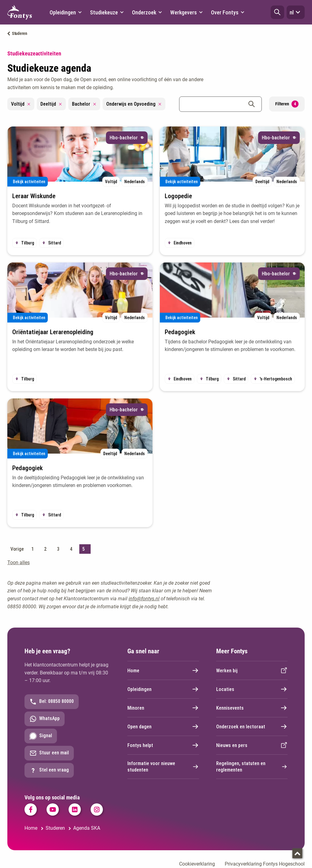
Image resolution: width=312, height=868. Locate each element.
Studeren (20, 33)
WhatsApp (45, 719)
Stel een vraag (49, 770)
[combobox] (220, 104)
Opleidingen (163, 689)
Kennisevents (252, 708)
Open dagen (163, 726)
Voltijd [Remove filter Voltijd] (21, 104)
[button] (277, 12)
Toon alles (19, 562)
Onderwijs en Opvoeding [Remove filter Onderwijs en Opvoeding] (134, 104)
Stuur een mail (49, 753)
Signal (41, 736)
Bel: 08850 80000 (52, 702)
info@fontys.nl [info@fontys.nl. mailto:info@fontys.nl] (144, 599)
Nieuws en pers (252, 745)
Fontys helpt (163, 745)
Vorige (17, 549)
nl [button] (296, 12)
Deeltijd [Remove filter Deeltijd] (51, 104)
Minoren (163, 708)
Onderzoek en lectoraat (252, 726)
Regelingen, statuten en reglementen (252, 767)
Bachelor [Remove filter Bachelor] (84, 104)
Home (163, 670)
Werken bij (252, 670)
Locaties (252, 689)
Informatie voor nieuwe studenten (163, 767)
